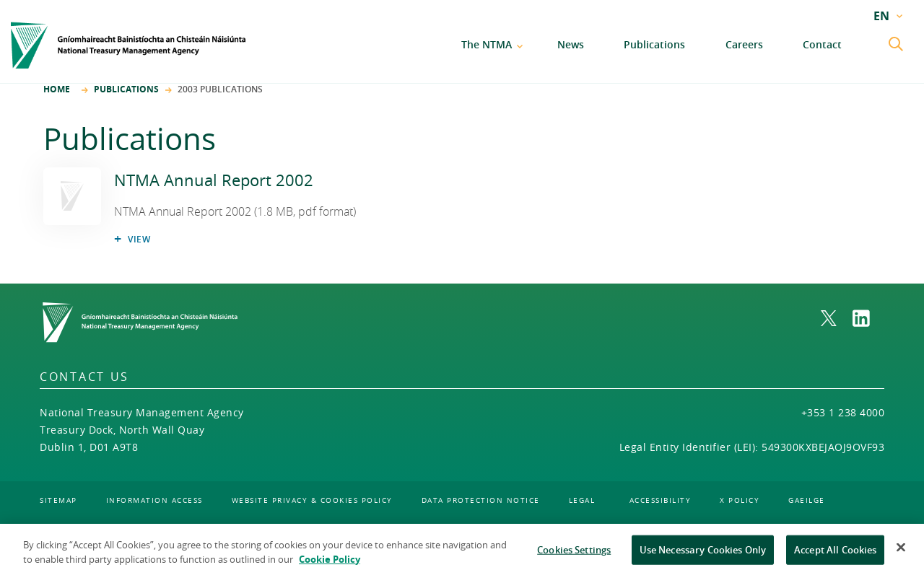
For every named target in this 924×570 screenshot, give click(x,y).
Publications (654, 44)
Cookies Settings (574, 554)
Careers (744, 44)
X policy (740, 500)
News (571, 44)
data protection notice (481, 500)
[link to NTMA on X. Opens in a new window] (837, 318)
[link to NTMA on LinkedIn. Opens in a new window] (868, 318)
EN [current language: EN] (881, 16)
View (139, 239)
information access (154, 500)
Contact (822, 44)
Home (57, 89)
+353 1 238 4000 (843, 412)
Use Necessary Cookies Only (703, 554)
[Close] (901, 552)
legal (582, 500)
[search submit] (897, 45)
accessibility (661, 500)
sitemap (58, 500)
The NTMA (487, 44)
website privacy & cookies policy (312, 500)
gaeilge (807, 500)
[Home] (128, 45)
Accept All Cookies (835, 554)
